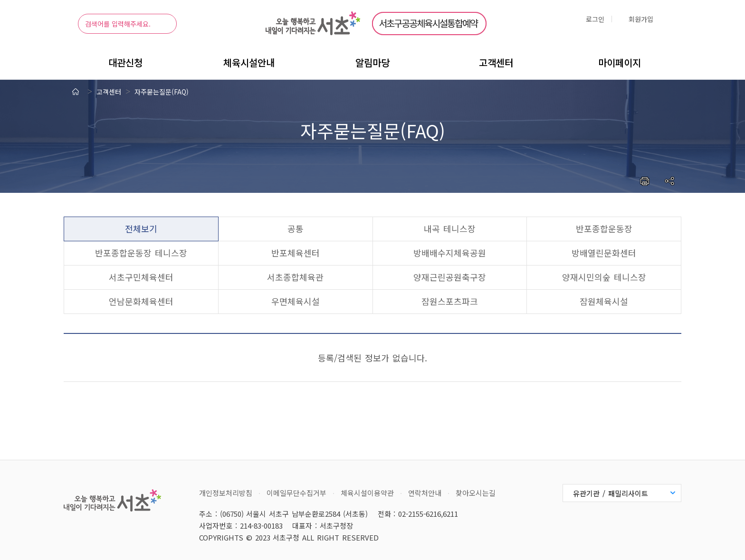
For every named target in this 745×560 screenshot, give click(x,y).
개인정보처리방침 (226, 493)
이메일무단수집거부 (296, 493)
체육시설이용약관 (367, 493)
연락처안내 (425, 493)
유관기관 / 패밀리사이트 (611, 493)
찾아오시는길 (476, 493)
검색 (162, 24)
